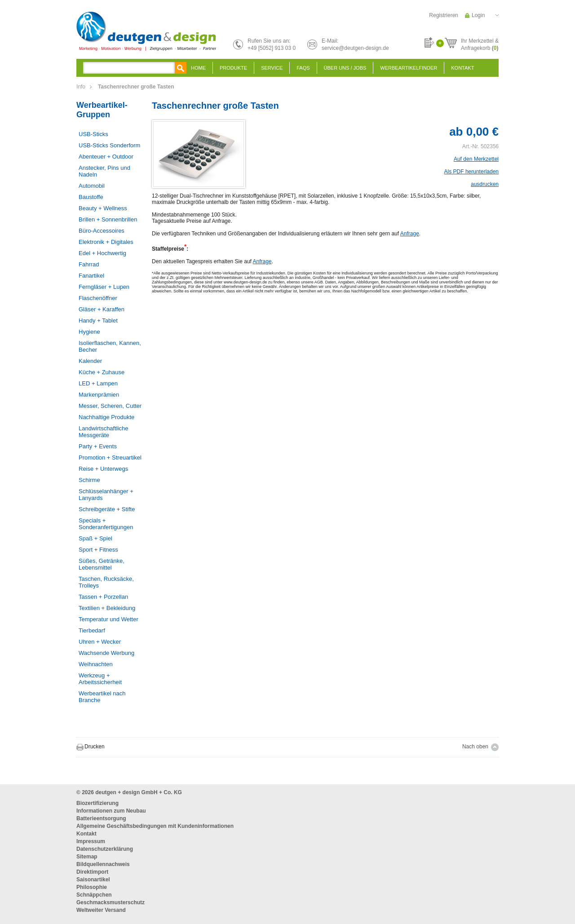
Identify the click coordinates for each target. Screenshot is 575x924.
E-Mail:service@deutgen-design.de (355, 44)
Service (272, 68)
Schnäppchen (94, 895)
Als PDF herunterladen (471, 172)
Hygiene (89, 332)
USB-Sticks (93, 134)
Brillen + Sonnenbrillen (108, 219)
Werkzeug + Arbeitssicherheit (100, 679)
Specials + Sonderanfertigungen (106, 524)
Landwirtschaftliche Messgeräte (104, 432)
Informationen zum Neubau (111, 811)
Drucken (95, 747)
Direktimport (92, 872)
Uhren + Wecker (100, 642)
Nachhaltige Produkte (106, 417)
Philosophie (92, 887)
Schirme (89, 480)
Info (81, 87)
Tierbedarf (92, 630)
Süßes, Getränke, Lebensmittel (102, 564)
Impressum (91, 841)
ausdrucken (485, 184)
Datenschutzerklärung (105, 849)
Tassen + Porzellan (103, 597)
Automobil (92, 186)
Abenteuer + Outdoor (106, 157)
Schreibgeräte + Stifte (107, 509)
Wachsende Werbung (106, 653)
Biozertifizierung (97, 803)
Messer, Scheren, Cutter (110, 406)
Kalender (90, 361)
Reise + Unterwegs (103, 469)
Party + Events (98, 446)
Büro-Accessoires (102, 231)
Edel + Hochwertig (102, 253)
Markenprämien (99, 395)
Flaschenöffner (98, 298)
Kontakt (462, 68)
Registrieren (444, 15)
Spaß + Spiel (95, 538)
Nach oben (475, 747)
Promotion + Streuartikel (110, 458)
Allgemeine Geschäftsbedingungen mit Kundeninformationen (155, 826)
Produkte (233, 68)
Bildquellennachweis (103, 864)
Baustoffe (91, 197)
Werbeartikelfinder (409, 68)
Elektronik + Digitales (106, 242)
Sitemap (87, 857)
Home (198, 68)
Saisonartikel (93, 880)
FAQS (303, 68)
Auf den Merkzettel (476, 159)
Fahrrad (89, 264)
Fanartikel (91, 276)
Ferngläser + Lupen (104, 287)
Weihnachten (96, 664)
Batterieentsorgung (101, 818)
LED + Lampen (98, 383)
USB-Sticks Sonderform (109, 145)
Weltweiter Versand (101, 910)
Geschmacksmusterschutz (111, 902)
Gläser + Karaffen (102, 309)
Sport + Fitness (98, 550)
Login (478, 15)
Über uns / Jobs (345, 68)
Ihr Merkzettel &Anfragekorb (480, 43)
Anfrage (410, 234)
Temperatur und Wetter (108, 619)
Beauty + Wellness (103, 208)
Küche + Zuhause (102, 372)
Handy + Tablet (98, 321)
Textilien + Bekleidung (107, 608)
